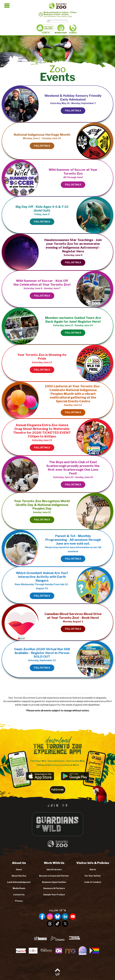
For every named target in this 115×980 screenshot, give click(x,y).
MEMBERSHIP (61, 29)
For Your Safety (93, 876)
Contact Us (19, 895)
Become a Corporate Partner (54, 876)
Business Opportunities (54, 882)
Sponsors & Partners (54, 888)
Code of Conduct (93, 882)
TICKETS (46, 29)
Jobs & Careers (54, 869)
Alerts (93, 869)
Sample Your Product (54, 895)
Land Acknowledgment (19, 882)
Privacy (19, 901)
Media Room (19, 888)
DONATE (73, 29)
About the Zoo (19, 876)
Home (19, 869)
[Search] (60, 21)
